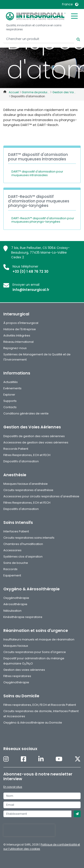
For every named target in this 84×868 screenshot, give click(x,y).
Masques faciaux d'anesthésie (26, 484)
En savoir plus (13, 787)
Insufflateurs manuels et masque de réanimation (39, 639)
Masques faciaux (16, 646)
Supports (10, 401)
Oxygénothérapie (16, 598)
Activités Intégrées (17, 335)
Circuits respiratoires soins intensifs (29, 538)
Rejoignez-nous (15, 348)
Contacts (10, 407)
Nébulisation (12, 611)
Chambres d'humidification (23, 544)
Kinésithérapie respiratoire (23, 617)
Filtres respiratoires (17, 676)
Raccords (10, 569)
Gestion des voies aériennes (24, 670)
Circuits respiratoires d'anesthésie (28, 490)
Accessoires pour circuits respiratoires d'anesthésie (41, 496)
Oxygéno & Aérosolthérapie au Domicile (33, 723)
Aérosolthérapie (15, 604)
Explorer (9, 395)
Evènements (12, 388)
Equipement (12, 575)
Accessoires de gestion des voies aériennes (36, 442)
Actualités (11, 382)
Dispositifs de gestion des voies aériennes (34, 436)
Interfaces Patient (16, 531)
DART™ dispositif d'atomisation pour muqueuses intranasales (37, 173)
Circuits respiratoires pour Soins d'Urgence (35, 652)
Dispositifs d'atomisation (21, 461)
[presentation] (29, 830)
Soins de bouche (16, 563)
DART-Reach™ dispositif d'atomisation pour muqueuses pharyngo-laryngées (43, 220)
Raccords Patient (16, 449)
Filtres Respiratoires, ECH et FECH (27, 455)
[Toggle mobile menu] (74, 16)
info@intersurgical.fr (31, 290)
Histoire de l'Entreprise (20, 329)
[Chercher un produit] (39, 39)
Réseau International (18, 342)
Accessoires (12, 550)
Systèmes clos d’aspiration (23, 557)
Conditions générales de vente (26, 413)
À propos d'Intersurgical (21, 323)
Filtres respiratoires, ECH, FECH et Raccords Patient (40, 705)
